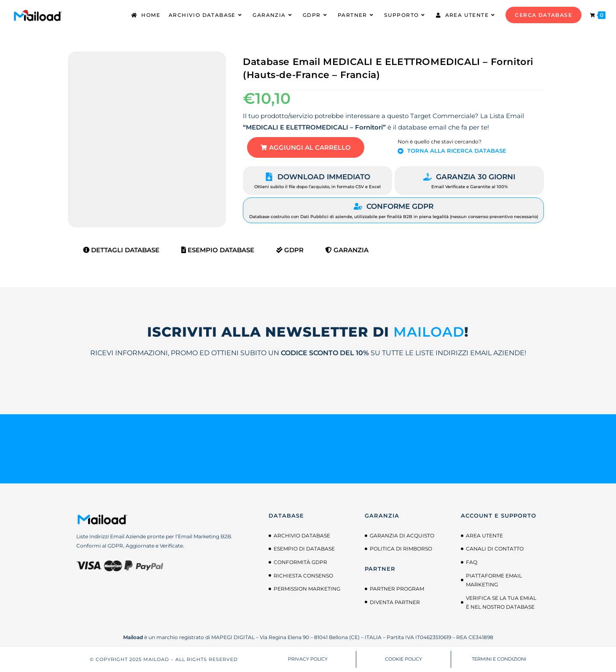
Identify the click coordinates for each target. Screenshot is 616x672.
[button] (306, 147)
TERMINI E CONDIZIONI (499, 659)
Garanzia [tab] (347, 250)
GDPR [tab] (290, 250)
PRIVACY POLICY (308, 659)
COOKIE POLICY (403, 659)
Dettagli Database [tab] (121, 250)
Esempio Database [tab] (218, 250)
